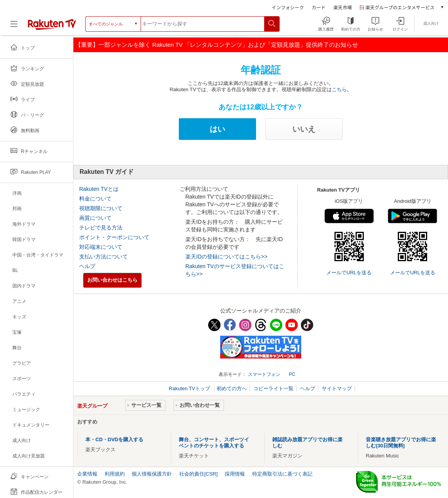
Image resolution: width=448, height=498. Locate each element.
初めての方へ (232, 388)
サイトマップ (337, 388)
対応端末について (101, 247)
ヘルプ (87, 266)
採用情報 (235, 474)
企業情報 (87, 474)
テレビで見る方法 (101, 228)
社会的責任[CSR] (199, 474)
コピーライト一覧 (273, 388)
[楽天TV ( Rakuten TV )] (52, 28)
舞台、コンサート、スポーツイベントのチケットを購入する (214, 443)
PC (292, 374)
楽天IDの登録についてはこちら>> (226, 257)
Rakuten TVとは (99, 189)
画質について (95, 218)
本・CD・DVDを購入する (114, 439)
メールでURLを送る (349, 273)
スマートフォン (264, 374)
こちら (339, 89)
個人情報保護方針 (152, 474)
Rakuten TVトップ (190, 388)
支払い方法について (104, 257)
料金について (95, 199)
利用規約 (115, 474)
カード (319, 7)
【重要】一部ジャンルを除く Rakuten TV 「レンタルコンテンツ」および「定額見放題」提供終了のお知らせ (217, 45)
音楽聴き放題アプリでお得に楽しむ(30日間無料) (401, 443)
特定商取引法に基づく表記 (282, 474)
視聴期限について (101, 208)
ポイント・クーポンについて (114, 237)
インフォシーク (288, 7)
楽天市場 (343, 7)
